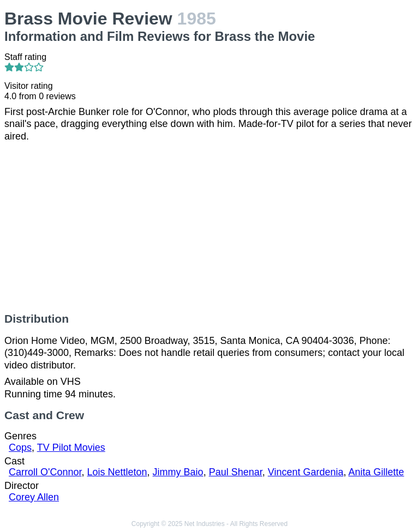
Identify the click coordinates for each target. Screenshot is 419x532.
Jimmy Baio (178, 472)
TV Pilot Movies (71, 448)
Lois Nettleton (117, 472)
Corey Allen (34, 497)
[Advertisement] (209, 227)
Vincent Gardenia (306, 472)
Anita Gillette (376, 472)
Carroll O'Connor (45, 472)
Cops (20, 448)
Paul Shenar (236, 472)
